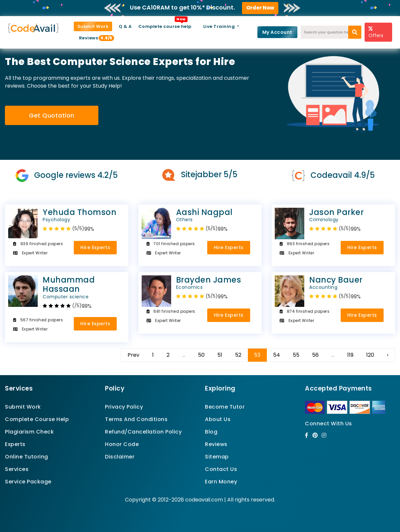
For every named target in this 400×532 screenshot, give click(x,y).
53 (257, 355)
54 (277, 355)
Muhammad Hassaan (67, 287)
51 (220, 355)
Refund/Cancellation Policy (143, 432)
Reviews (91, 38)
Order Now (260, 8)
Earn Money (221, 482)
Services (17, 469)
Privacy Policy (124, 407)
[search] (355, 32)
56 (315, 355)
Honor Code (122, 444)
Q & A (125, 26)
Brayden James (200, 282)
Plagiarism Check (29, 432)
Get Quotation (52, 115)
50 (201, 355)
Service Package (28, 482)
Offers (376, 32)
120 (370, 355)
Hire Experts (95, 247)
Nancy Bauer (333, 282)
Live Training (220, 26)
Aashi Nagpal (200, 215)
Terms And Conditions (136, 419)
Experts (15, 444)
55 (296, 355)
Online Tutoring (27, 457)
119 (350, 355)
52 (238, 355)
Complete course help (165, 26)
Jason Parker (333, 215)
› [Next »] (388, 355)
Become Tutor (225, 407)
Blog (211, 432)
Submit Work (93, 26)
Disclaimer (120, 457)
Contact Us (221, 469)
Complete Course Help (37, 419)
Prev (133, 355)
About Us (218, 419)
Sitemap (217, 457)
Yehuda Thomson (67, 215)
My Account (277, 32)
